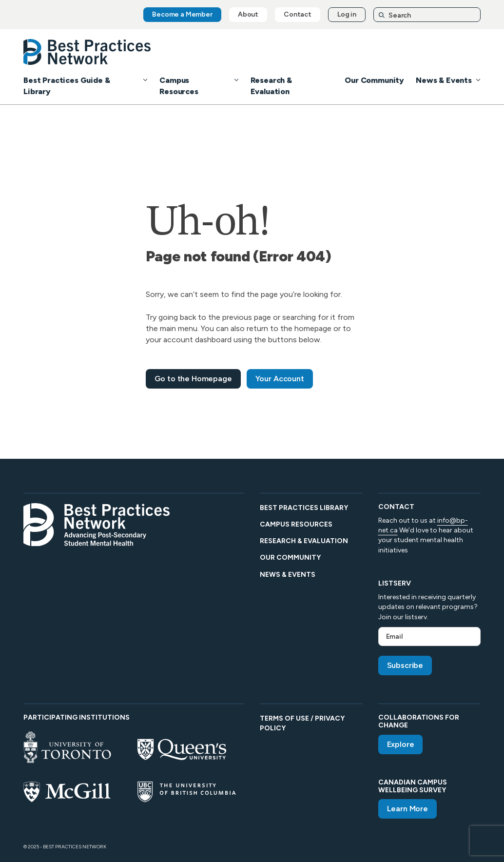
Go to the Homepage (193, 379)
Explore (401, 744)
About (248, 14)
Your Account (280, 379)
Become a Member (182, 14)
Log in (347, 14)
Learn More (407, 809)
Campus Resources (296, 524)
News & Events (444, 80)
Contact (298, 14)
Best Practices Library (304, 508)
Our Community (374, 80)
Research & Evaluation (304, 541)
